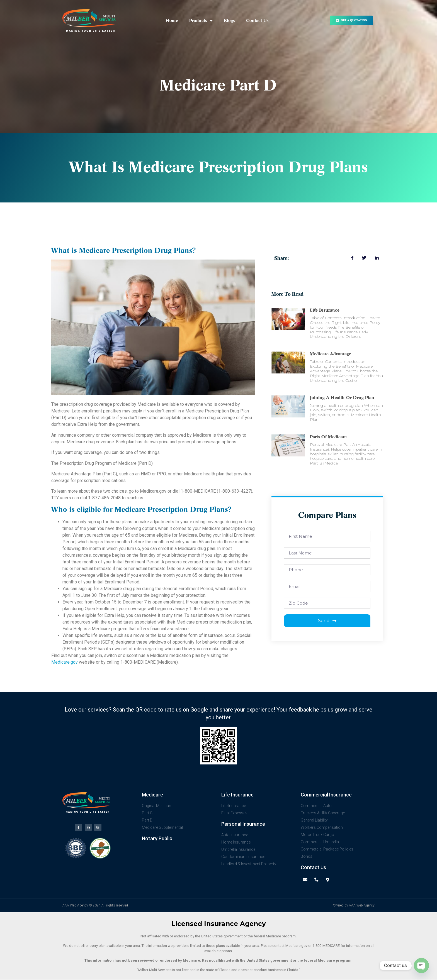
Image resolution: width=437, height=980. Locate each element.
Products (201, 21)
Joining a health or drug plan (342, 398)
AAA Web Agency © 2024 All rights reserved (95, 906)
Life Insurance (325, 310)
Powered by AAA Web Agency (353, 906)
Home (172, 21)
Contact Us (257, 21)
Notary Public (157, 838)
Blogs (229, 21)
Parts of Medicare (328, 437)
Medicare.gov (65, 662)
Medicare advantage (331, 354)
